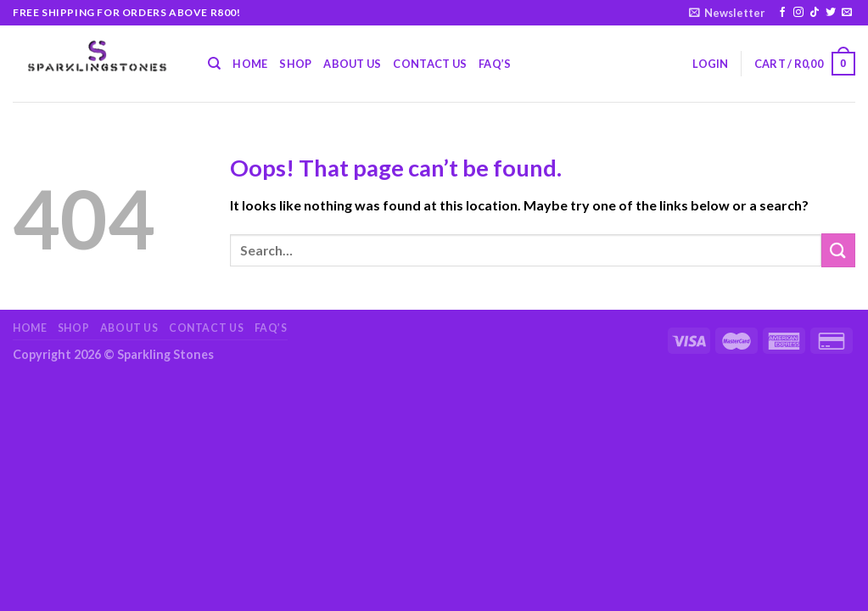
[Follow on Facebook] (782, 13)
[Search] (214, 64)
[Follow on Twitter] (831, 13)
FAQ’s (495, 64)
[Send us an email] (847, 13)
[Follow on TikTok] (815, 13)
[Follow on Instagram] (798, 13)
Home (250, 64)
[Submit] (838, 250)
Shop (295, 64)
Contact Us (430, 64)
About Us (352, 64)
